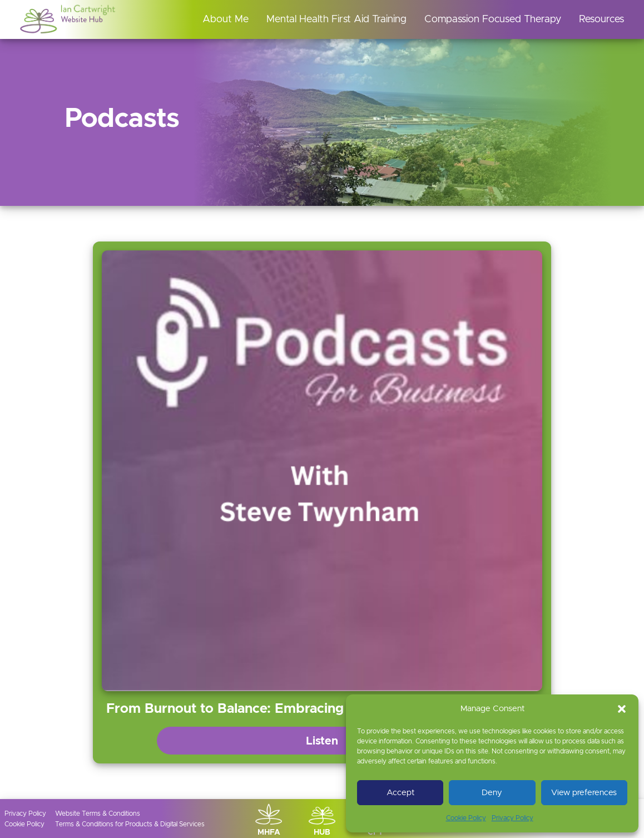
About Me (226, 19)
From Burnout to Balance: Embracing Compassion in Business (303, 709)
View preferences (584, 793)
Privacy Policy (512, 818)
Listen (322, 741)
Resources (601, 19)
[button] (622, 709)
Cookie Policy (466, 818)
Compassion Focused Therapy (493, 19)
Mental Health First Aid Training (336, 19)
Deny (492, 793)
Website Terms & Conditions (98, 814)
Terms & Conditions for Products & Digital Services (130, 824)
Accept (400, 793)
